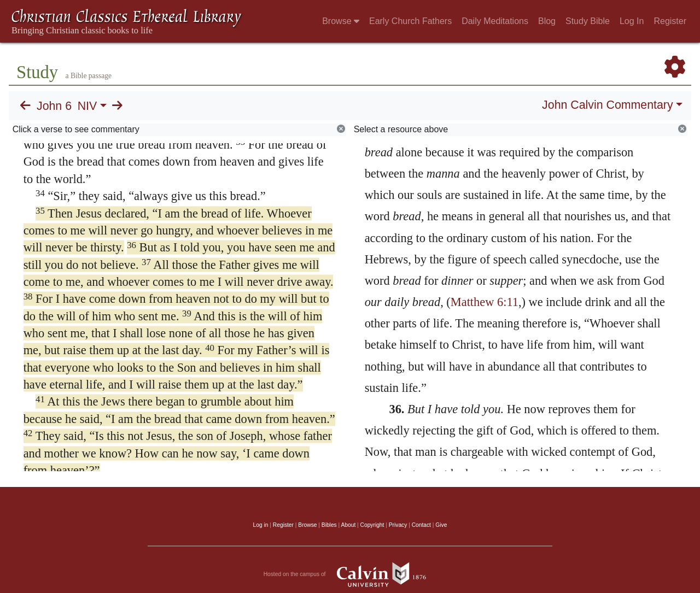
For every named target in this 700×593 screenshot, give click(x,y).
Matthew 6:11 (485, 302)
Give (441, 525)
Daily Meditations (495, 21)
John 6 (54, 106)
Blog (547, 21)
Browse (341, 21)
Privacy (398, 525)
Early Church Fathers (410, 21)
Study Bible (588, 21)
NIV (87, 106)
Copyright (372, 525)
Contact (421, 525)
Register (670, 21)
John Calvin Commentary (607, 105)
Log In (632, 21)
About (348, 525)
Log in (261, 525)
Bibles (329, 525)
